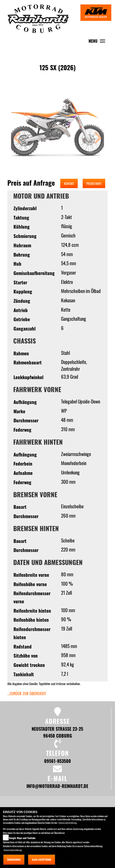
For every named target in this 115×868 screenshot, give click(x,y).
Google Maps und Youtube (22, 838)
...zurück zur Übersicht (27, 693)
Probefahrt (94, 183)
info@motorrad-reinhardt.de (57, 786)
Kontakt (69, 183)
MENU (98, 42)
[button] (17, 138)
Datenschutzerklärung (68, 823)
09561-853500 (57, 761)
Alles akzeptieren (42, 860)
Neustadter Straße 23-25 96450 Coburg (57, 732)
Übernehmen (14, 860)
